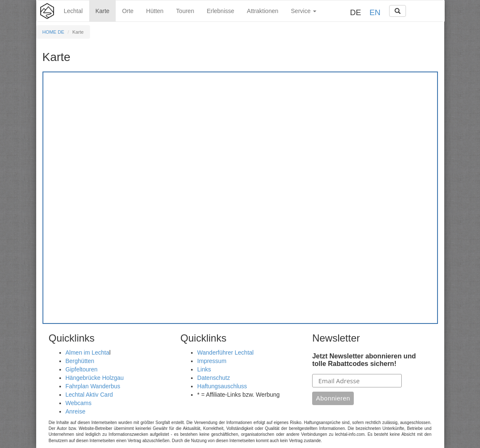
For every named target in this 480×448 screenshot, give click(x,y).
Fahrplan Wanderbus (93, 386)
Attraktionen (263, 11)
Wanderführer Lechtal (225, 353)
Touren (185, 11)
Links (204, 369)
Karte (102, 11)
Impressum (212, 361)
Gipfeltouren (82, 369)
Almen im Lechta (88, 353)
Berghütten (80, 361)
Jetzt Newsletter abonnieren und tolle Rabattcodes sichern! (364, 360)
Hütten (155, 11)
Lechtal (73, 11)
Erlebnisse (220, 11)
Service (304, 11)
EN (375, 12)
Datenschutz (214, 378)
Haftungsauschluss (222, 386)
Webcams (79, 403)
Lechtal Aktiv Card (89, 395)
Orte (128, 11)
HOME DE (53, 32)
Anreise (76, 411)
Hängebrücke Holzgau (95, 378)
